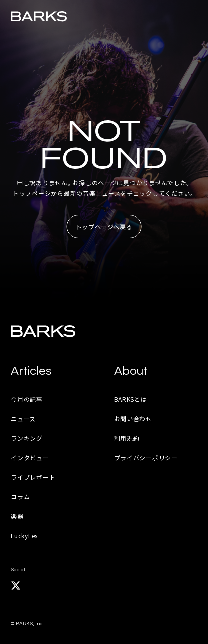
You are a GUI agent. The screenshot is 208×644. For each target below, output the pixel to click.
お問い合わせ (133, 419)
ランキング (27, 438)
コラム (20, 497)
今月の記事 (27, 399)
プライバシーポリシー (146, 458)
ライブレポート (33, 477)
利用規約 (127, 438)
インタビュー (30, 458)
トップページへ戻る (104, 227)
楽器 (17, 516)
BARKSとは (131, 399)
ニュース (23, 419)
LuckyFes (24, 536)
